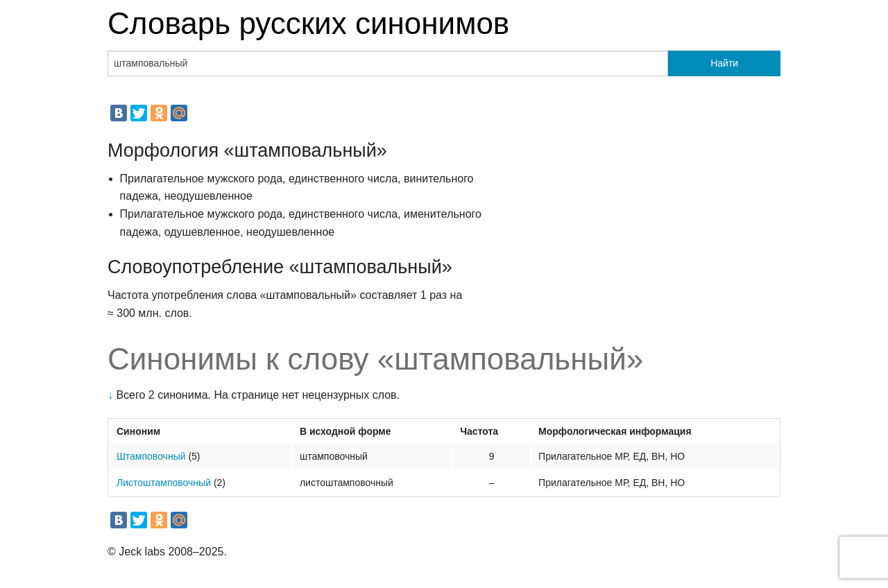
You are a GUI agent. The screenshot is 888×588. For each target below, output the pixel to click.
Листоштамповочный (164, 483)
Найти (724, 63)
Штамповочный (151, 456)
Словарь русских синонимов (308, 23)
